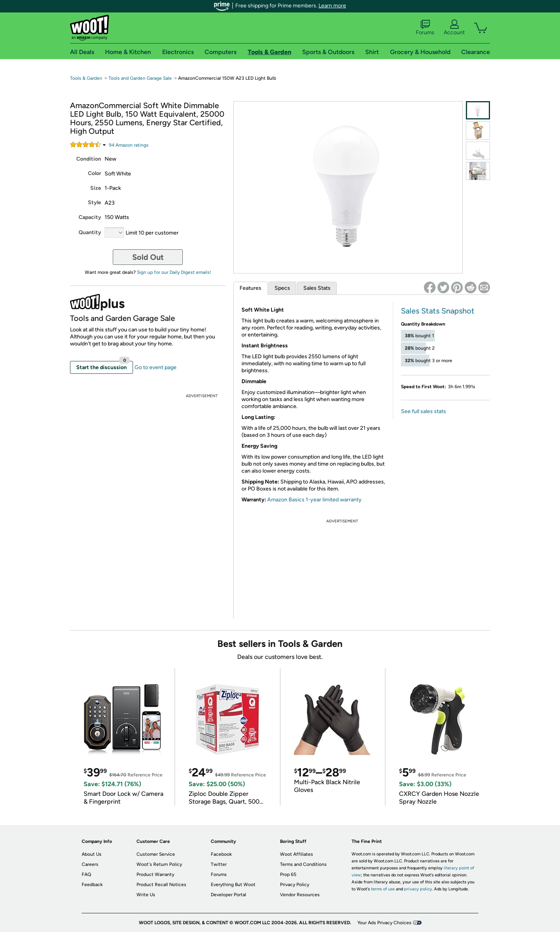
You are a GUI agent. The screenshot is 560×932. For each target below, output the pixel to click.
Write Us (146, 895)
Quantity (90, 232)
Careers (90, 864)
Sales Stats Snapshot (438, 311)
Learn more (332, 6)
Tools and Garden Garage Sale (140, 78)
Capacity (90, 217)
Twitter (219, 864)
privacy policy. (418, 889)
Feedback (92, 885)
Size (96, 188)
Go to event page (156, 367)
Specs (282, 288)
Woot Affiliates (297, 854)
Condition (89, 159)
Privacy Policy (295, 885)
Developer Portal (228, 895)
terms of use (383, 889)
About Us (92, 854)
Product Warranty (155, 874)
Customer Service (156, 854)
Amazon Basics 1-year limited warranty (314, 500)
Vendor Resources (300, 895)
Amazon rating (129, 145)
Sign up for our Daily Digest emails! (174, 272)
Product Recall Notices (161, 885)
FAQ (86, 874)
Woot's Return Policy (159, 864)
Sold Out (148, 257)
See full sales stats (423, 411)
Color (94, 173)
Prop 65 (288, 874)
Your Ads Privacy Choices (384, 923)
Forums (425, 28)
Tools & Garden (86, 78)
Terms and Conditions (303, 864)
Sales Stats (317, 288)
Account (454, 28)
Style (94, 202)
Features (250, 288)
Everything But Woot (233, 885)
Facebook (221, 854)
